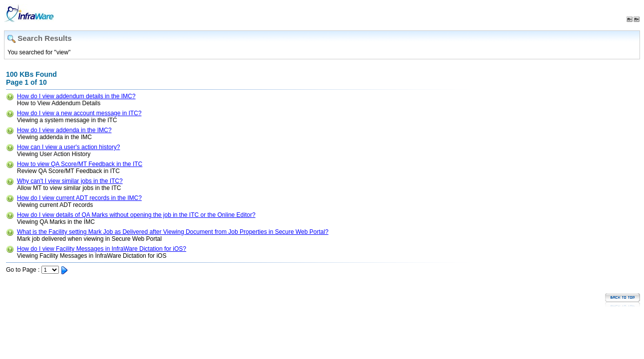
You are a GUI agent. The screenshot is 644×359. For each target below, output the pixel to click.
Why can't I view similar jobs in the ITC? (70, 181)
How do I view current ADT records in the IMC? (79, 198)
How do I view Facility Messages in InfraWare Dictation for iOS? (102, 249)
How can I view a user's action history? (68, 147)
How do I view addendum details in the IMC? (76, 96)
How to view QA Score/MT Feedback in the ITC (80, 164)
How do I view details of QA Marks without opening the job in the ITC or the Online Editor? (136, 215)
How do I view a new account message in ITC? (79, 113)
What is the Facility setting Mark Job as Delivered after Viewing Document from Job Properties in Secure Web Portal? (173, 232)
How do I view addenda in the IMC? (64, 130)
